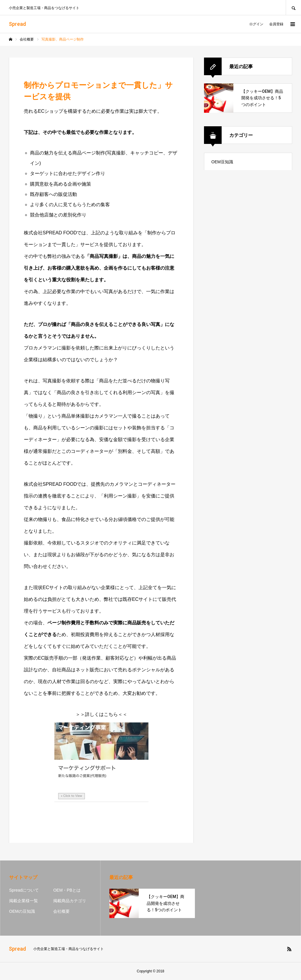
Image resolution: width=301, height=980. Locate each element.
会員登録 (276, 24)
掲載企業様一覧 (24, 901)
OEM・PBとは (67, 890)
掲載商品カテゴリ (70, 901)
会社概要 (61, 911)
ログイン (256, 24)
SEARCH (293, 7)
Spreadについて (24, 890)
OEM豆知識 (222, 162)
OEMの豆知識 (22, 911)
